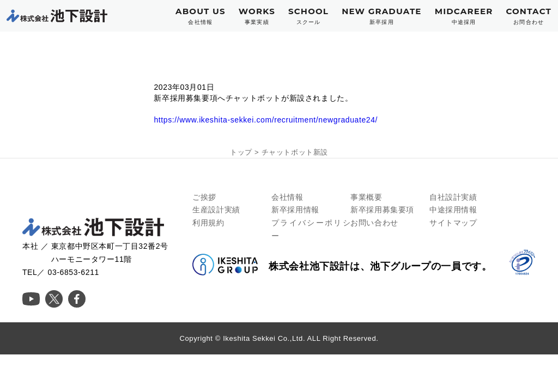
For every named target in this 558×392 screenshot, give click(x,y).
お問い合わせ (374, 223)
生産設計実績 (216, 210)
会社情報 (287, 197)
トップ (241, 152)
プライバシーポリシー (311, 229)
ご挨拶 (204, 197)
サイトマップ (453, 223)
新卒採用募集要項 (382, 210)
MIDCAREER (464, 16)
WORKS (257, 16)
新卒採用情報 (295, 210)
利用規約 (208, 223)
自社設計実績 (453, 197)
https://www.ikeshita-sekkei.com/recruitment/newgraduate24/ (266, 120)
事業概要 (366, 197)
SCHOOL (308, 16)
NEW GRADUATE (382, 16)
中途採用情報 (453, 210)
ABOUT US (201, 16)
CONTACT (529, 16)
